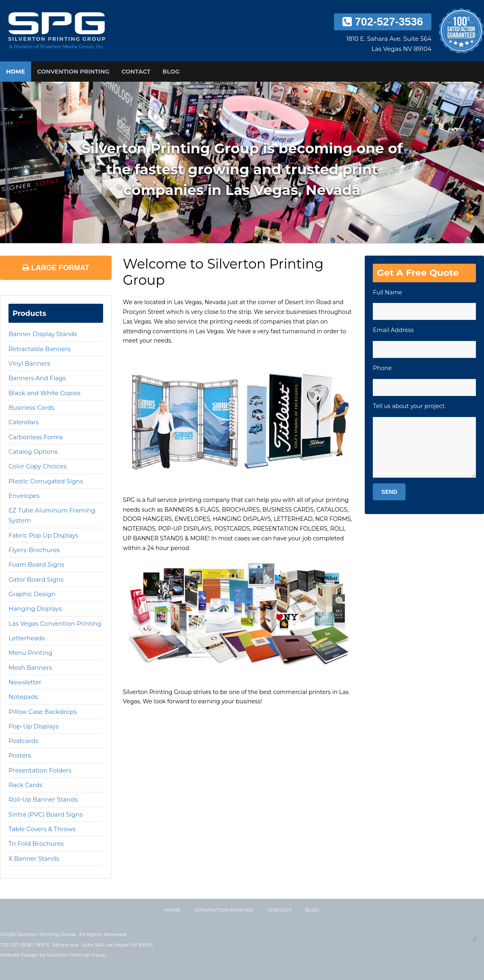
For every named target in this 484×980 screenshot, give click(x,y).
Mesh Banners (30, 668)
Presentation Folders (40, 770)
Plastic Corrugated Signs (46, 481)
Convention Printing (73, 72)
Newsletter (25, 682)
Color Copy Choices (38, 466)
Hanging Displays (35, 609)
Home (16, 72)
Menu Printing (31, 653)
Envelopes (24, 496)
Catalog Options (33, 452)
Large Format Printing (56, 272)
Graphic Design (32, 594)
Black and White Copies (44, 393)
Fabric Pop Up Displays (43, 535)
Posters (20, 755)
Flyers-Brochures (34, 550)
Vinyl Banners (29, 363)
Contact (136, 72)
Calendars (24, 422)
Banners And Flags (37, 378)
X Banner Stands (34, 858)
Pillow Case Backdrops (43, 712)
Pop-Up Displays (34, 726)
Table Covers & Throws (42, 829)
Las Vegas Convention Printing (55, 623)
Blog (171, 72)
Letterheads (27, 638)
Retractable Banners (39, 349)
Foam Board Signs (36, 564)
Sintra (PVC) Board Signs (45, 814)
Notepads (23, 697)
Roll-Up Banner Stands (43, 799)
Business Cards (31, 407)
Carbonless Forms (36, 437)
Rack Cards (25, 785)
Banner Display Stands (43, 334)
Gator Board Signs (36, 579)
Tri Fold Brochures (36, 843)
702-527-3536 (383, 22)
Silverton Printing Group (77, 955)
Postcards (23, 741)
